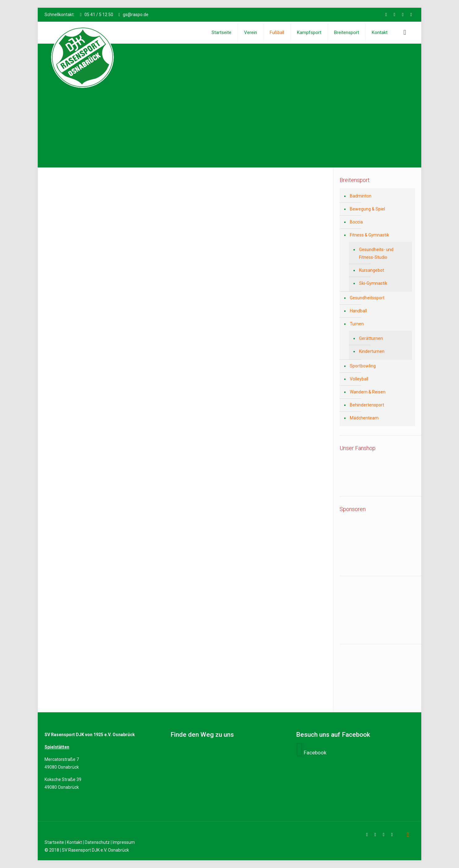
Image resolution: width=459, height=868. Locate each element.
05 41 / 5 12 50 (99, 15)
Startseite (54, 842)
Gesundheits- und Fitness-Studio (376, 253)
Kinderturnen (372, 351)
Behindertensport (367, 405)
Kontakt (74, 842)
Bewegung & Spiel (367, 209)
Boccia (356, 222)
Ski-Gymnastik (373, 283)
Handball (358, 311)
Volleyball (359, 379)
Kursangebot (372, 270)
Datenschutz (97, 842)
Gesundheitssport (367, 298)
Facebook (315, 753)
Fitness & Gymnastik (369, 235)
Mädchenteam (364, 418)
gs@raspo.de (136, 15)
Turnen (357, 324)
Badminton (361, 196)
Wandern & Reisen (368, 392)
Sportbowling (363, 366)
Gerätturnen (371, 338)
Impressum (124, 842)
